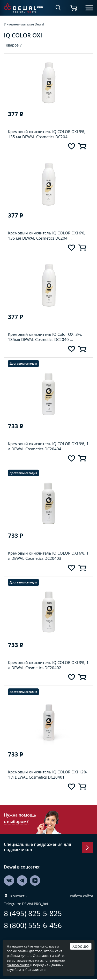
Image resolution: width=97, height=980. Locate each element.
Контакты (19, 896)
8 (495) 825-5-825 (33, 913)
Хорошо (81, 946)
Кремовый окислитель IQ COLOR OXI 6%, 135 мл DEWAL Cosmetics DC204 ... (47, 235)
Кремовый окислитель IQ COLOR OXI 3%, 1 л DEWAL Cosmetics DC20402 (48, 665)
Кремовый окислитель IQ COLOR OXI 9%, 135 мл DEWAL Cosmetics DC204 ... (47, 134)
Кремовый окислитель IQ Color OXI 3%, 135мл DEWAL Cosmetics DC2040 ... (45, 337)
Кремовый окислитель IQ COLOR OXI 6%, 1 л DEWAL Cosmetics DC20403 (48, 556)
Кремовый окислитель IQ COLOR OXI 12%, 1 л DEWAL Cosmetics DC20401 (48, 774)
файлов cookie (18, 965)
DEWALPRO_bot (35, 904)
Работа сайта (81, 896)
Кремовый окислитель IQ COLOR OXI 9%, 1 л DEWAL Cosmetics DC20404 (48, 446)
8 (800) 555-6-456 (33, 925)
